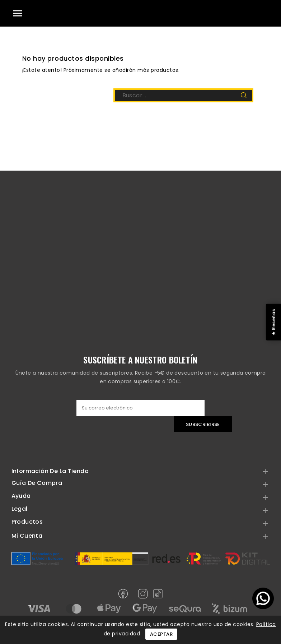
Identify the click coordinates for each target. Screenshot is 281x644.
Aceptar (161, 634)
